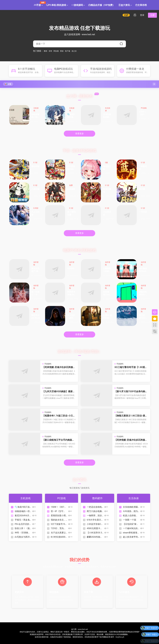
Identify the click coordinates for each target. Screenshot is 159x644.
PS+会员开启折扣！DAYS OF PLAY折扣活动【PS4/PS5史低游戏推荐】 (22, 524)
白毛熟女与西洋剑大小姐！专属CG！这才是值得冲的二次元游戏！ (23, 537)
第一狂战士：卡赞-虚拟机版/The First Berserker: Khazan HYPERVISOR (36, 293)
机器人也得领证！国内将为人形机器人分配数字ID (130, 516)
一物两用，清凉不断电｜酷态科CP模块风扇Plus (94, 516)
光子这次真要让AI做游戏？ (58, 533)
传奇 (50, 51)
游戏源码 (77, 5)
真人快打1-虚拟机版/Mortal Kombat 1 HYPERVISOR (72, 317)
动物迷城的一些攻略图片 (35, 116)
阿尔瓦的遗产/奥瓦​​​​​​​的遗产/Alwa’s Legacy (36, 270)
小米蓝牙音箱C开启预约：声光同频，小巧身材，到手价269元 (95, 524)
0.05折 (36, 208)
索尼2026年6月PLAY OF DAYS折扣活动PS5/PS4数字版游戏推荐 (23, 516)
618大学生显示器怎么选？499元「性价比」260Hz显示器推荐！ (95, 520)
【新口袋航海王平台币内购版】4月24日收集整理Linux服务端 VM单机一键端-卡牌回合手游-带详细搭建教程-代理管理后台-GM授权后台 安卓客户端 (59, 440)
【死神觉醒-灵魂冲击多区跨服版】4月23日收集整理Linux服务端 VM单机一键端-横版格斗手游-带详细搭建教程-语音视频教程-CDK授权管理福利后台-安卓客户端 (131, 440)
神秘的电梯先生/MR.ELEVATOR (143, 293)
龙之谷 (74, 51)
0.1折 (35, 163)
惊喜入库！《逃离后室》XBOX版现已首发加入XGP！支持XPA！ (23, 528)
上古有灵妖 (107, 213)
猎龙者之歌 (107, 168)
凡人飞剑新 (35, 213)
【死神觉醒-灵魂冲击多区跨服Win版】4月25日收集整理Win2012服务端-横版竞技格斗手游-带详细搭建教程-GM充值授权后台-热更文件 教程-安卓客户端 (59, 367)
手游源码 (48, 364)
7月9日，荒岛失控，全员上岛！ (58, 528)
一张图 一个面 (130, 520)
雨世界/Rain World (36, 317)
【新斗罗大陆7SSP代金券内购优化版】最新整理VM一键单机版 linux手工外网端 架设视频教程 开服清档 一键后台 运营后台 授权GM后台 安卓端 (131, 392)
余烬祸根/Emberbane (107, 293)
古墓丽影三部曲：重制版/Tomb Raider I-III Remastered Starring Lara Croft (107, 270)
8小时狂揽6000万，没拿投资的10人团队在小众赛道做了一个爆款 (58, 537)
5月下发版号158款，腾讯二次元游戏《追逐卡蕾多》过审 (59, 524)
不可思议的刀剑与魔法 (71, 168)
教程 (46, 51)
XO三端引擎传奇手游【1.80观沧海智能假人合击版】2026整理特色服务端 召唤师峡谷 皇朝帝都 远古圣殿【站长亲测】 (131, 367)
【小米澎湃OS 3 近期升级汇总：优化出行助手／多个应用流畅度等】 (94, 533)
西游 (62, 51)
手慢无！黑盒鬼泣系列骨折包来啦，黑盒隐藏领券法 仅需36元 (22, 520)
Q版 (106, 163)
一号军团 (143, 212)
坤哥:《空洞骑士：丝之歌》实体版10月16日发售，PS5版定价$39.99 (22, 533)
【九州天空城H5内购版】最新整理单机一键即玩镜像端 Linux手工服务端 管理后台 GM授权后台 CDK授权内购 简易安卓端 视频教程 (59, 392)
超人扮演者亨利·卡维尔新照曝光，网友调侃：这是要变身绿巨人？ (131, 537)
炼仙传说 (35, 166)
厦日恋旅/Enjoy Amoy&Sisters (143, 317)
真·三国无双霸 (72, 213)
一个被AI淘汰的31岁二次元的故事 (131, 528)
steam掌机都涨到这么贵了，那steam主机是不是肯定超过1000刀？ (131, 533)
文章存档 (141, 5)
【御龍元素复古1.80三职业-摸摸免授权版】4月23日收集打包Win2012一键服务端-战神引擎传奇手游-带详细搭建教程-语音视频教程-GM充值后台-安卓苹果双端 (131, 416)
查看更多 (80, 134)
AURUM (71, 268)
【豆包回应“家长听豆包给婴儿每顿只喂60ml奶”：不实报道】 (131, 524)
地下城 (68, 51)
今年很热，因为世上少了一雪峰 (130, 511)
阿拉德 (56, 51)
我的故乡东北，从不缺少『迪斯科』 (58, 520)
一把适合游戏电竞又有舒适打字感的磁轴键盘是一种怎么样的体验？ (94, 507)
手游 (38, 4)
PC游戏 (144, 108)
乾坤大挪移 (107, 190)
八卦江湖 (35, 189)
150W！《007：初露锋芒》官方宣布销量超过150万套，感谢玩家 (143, 113)
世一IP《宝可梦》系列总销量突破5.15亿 (58, 511)
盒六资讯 (124, 5)
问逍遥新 (71, 189)
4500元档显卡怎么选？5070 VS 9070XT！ (95, 528)
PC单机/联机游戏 (56, 5)
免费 (71, 185)
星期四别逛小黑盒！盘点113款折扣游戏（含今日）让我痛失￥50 (59, 516)
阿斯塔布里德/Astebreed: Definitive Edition (72, 293)
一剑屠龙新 (143, 168)
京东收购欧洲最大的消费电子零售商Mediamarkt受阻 (107, 116)
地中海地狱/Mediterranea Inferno (143, 270)
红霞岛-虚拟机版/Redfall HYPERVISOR (107, 317)
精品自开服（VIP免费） (102, 5)
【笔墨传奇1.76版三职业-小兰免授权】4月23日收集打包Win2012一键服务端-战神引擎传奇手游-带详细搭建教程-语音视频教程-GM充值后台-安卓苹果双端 (59, 416)
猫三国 (142, 189)
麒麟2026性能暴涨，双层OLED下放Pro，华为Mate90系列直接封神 (95, 537)
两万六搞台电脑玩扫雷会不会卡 (94, 511)
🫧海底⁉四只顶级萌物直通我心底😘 (71, 116)
